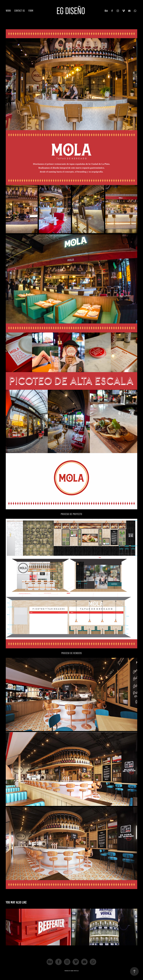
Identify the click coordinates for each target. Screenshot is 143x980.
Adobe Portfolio (75, 971)
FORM (31, 11)
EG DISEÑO (71, 11)
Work (8, 11)
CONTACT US (19, 11)
